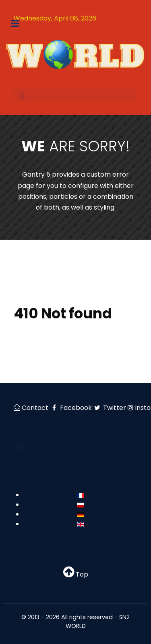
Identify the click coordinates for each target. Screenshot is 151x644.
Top (76, 574)
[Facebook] (72, 408)
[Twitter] (111, 408)
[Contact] (32, 408)
